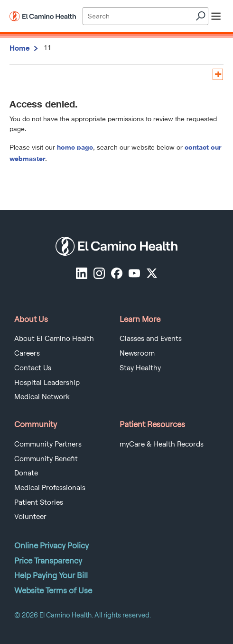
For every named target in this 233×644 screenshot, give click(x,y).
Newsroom (137, 353)
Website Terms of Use (53, 590)
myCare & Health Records (162, 444)
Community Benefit (46, 459)
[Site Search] (145, 16)
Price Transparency (48, 561)
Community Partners (48, 444)
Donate (26, 473)
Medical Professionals (50, 488)
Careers (27, 353)
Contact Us (33, 368)
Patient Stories (39, 502)
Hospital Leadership (47, 383)
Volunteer (30, 517)
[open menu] (216, 16)
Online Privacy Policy (51, 546)
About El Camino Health (54, 339)
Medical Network (42, 397)
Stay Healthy (140, 368)
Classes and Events (151, 339)
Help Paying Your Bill (51, 575)
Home (20, 48)
